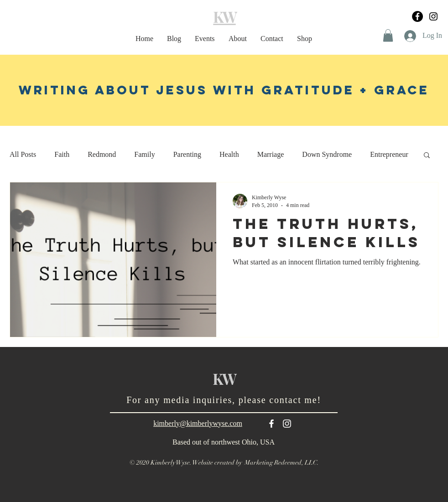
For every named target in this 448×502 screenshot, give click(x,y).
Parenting (187, 154)
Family (144, 154)
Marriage (271, 154)
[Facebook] (417, 16)
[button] (388, 35)
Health (229, 154)
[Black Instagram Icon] (433, 16)
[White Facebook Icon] (271, 424)
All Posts (23, 154)
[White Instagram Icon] (287, 424)
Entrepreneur (389, 154)
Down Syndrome (327, 154)
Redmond (102, 154)
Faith (62, 154)
